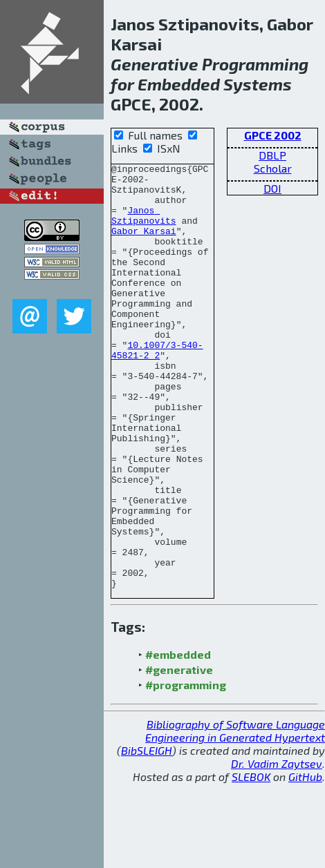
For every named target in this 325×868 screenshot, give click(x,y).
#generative (179, 754)
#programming (186, 770)
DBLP (272, 155)
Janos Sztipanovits (144, 226)
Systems (258, 84)
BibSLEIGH (147, 835)
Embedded (179, 84)
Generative (155, 64)
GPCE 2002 (273, 135)
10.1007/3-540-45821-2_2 (157, 388)
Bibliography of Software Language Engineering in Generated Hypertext (235, 816)
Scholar (273, 168)
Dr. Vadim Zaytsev (277, 848)
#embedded (178, 739)
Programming (255, 64)
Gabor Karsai (144, 245)
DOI (272, 188)
